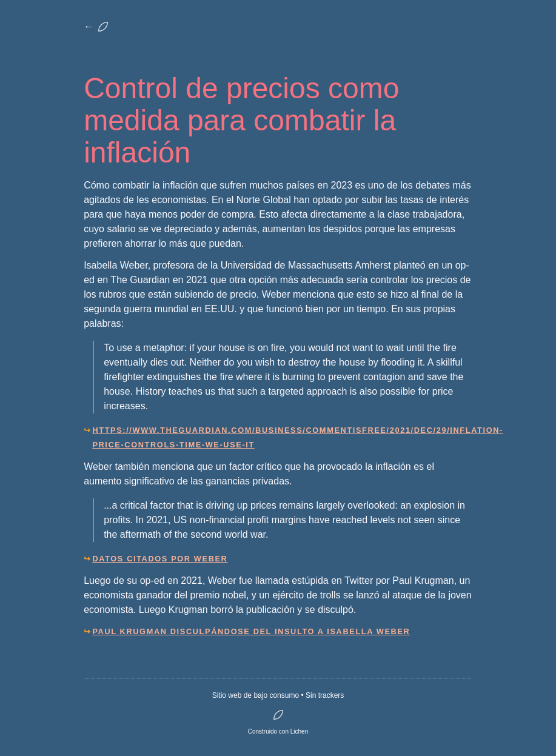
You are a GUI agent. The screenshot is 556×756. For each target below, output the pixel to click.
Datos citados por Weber (160, 559)
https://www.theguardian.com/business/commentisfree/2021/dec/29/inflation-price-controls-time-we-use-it (282, 437)
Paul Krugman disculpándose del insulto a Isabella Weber (251, 631)
